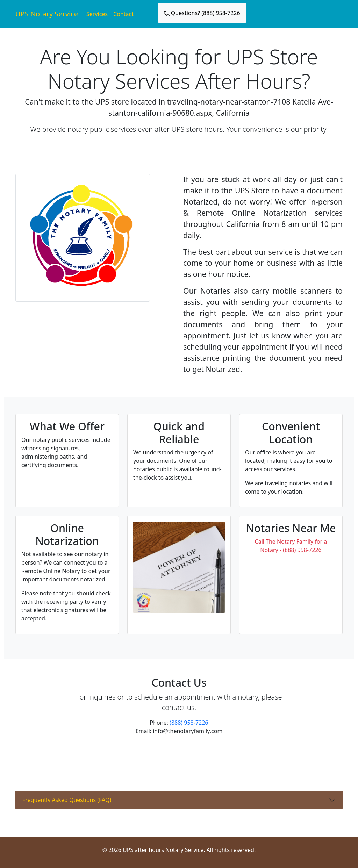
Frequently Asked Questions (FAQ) (67, 800)
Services (97, 14)
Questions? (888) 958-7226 (202, 13)
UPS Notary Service (47, 14)
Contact (123, 14)
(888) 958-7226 (189, 723)
